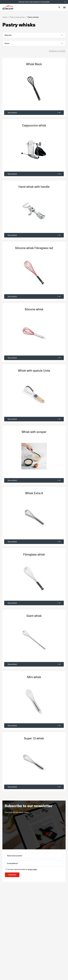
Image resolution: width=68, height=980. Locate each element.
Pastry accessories (17, 17)
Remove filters (57, 51)
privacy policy (32, 869)
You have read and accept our (22, 869)
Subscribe (12, 875)
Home (5, 17)
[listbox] (34, 35)
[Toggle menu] (64, 7)
